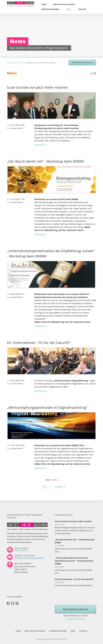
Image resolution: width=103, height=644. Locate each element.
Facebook (8, 603)
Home (44, 4)
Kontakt (82, 9)
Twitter (13, 603)
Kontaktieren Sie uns (82, 62)
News (69, 9)
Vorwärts (59, 486)
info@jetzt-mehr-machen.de (29, 558)
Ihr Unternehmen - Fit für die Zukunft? (39, 343)
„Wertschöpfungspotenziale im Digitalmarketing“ (47, 407)
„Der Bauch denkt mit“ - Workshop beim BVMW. (46, 161)
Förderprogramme (50, 9)
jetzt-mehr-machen (15, 63)
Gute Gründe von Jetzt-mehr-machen (37, 87)
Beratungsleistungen (64, 4)
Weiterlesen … (41, 145)
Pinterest (17, 603)
